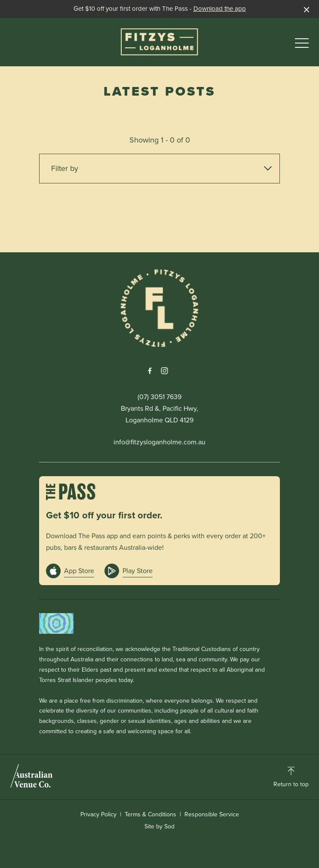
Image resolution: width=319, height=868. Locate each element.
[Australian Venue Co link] (31, 776)
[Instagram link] (164, 371)
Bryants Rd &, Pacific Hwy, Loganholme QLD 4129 (159, 414)
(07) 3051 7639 (159, 397)
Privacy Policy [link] (98, 815)
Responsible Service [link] (212, 815)
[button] (302, 45)
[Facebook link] (150, 371)
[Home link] (159, 42)
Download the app (220, 9)
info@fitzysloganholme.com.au (159, 442)
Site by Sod (159, 826)
